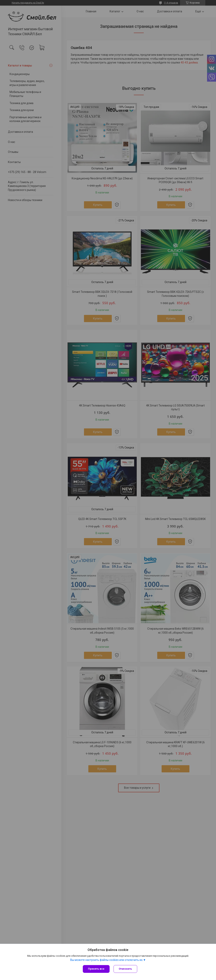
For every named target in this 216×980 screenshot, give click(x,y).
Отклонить (125, 969)
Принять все (96, 969)
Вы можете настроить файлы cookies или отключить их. (107, 960)
